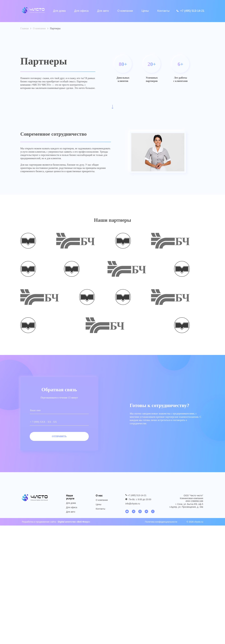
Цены (145, 11)
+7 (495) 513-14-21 (137, 497)
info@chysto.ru (133, 505)
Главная (25, 28)
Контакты (163, 11)
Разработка (28, 523)
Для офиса (81, 11)
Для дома (59, 11)
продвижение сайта (46, 523)
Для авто (103, 11)
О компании (125, 11)
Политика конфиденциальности (161, 523)
